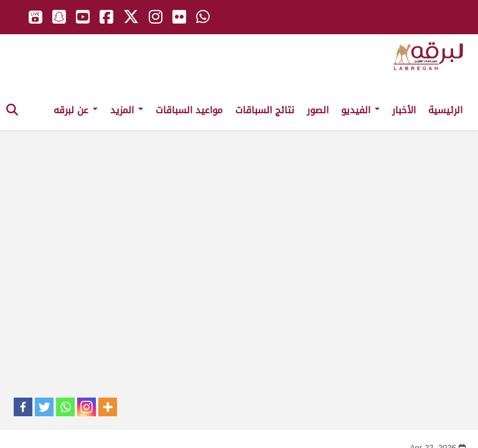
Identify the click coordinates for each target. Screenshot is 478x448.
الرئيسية (445, 110)
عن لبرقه (76, 110)
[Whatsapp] (65, 407)
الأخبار (404, 110)
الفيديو (360, 110)
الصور (318, 110)
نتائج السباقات (265, 110)
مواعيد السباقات (189, 110)
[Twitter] (44, 407)
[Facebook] (23, 407)
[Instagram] (87, 407)
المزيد (127, 110)
